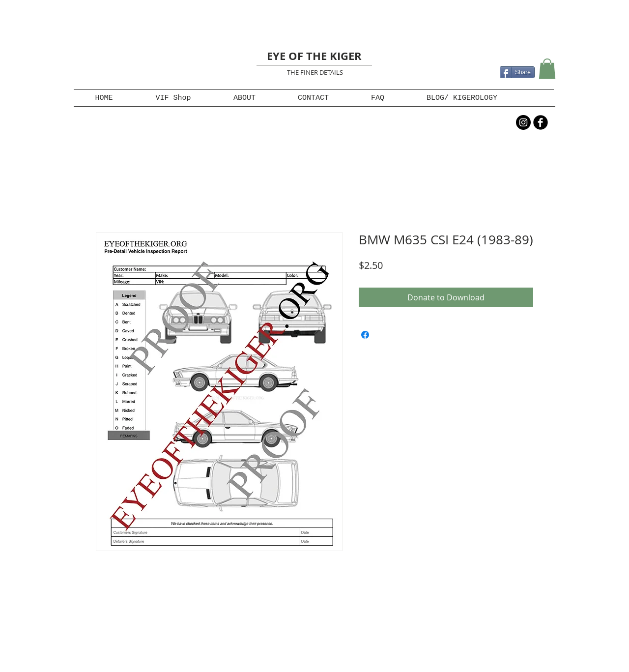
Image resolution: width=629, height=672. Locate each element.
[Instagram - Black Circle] (523, 122)
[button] (547, 69)
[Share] (517, 72)
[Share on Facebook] (365, 335)
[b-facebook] (541, 122)
